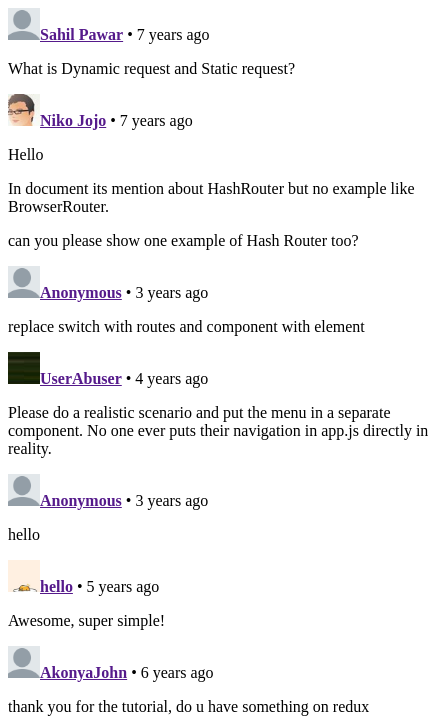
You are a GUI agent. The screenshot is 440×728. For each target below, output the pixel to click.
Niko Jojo (73, 120)
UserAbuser (81, 378)
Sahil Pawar (81, 34)
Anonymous (81, 292)
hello (56, 586)
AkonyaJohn (83, 672)
